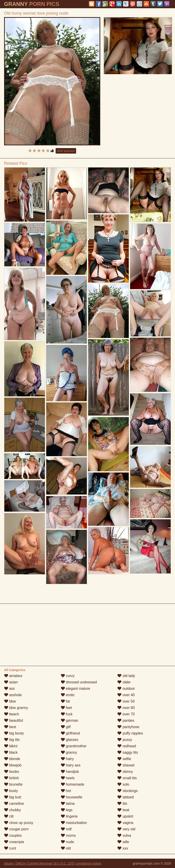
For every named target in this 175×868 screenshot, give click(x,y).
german (70, 720)
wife (123, 842)
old (66, 848)
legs (67, 810)
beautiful (14, 720)
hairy (67, 759)
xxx (123, 848)
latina (68, 804)
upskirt (125, 816)
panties (126, 720)
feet (66, 708)
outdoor (126, 689)
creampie (14, 842)
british (12, 778)
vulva (124, 835)
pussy (125, 740)
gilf (66, 727)
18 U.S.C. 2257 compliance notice (77, 863)
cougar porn (16, 829)
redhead (127, 746)
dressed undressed (79, 682)
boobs (12, 772)
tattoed (125, 797)
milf (66, 829)
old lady (126, 676)
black (11, 752)
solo (123, 784)
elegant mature (76, 689)
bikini (11, 746)
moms (68, 835)
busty (11, 791)
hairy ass (71, 765)
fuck (67, 714)
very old (126, 829)
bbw (10, 701)
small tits (127, 778)
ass (9, 689)
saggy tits (128, 752)
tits (122, 804)
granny (69, 752)
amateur (13, 676)
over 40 (126, 695)
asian (11, 682)
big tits (12, 740)
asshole (13, 695)
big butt (13, 797)
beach (12, 714)
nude (67, 842)
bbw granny (16, 708)
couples (13, 835)
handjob (70, 772)
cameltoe (14, 804)
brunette (13, 784)
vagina (125, 823)
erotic (68, 695)
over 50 (126, 701)
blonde (12, 759)
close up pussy (19, 823)
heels (68, 778)
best (10, 727)
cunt (10, 848)
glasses (70, 740)
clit (9, 816)
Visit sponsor (66, 151)
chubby (13, 810)
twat (123, 810)
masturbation (74, 823)
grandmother (74, 746)
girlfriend (70, 733)
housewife (72, 797)
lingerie (69, 816)
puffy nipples (130, 733)
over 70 (126, 714)
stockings (127, 791)
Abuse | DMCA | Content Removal (28, 863)
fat (65, 701)
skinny (125, 772)
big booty (14, 733)
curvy (68, 676)
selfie (124, 759)
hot (66, 791)
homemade (73, 784)
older (124, 682)
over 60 (126, 708)
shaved (126, 765)
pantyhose (128, 727)
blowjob (13, 765)
